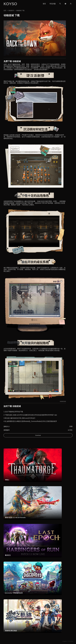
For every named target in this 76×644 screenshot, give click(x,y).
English (65, 641)
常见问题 (53, 4)
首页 (44, 4)
